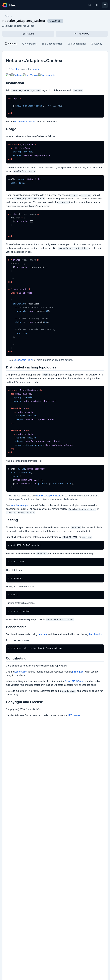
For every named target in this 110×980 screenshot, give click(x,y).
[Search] (97, 5)
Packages (7, 16)
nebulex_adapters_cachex (24, 21)
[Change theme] (90, 5)
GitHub (9, 893)
